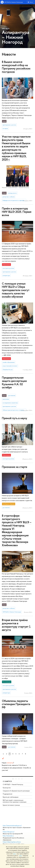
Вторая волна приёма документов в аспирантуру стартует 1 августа (16, 625)
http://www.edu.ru (8, 836)
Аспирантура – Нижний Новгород (16, 37)
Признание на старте (15, 467)
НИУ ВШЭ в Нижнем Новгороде (14, 2)
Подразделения (8, 794)
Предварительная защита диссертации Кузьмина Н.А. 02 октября (14, 382)
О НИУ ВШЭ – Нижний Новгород (13, 784)
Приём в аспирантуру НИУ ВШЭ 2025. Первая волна (17, 212)
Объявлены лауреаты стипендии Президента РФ (16, 704)
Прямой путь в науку (15, 418)
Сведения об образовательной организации (16, 791)
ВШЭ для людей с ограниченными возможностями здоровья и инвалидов (15, 801)
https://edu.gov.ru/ (9, 832)
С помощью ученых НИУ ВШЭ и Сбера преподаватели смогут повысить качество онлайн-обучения (16, 290)
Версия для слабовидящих (11, 797)
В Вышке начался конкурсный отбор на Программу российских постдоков (16, 67)
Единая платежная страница (11, 805)
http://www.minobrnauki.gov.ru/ (12, 825)
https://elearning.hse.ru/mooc (12, 842)
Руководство (7, 788)
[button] (13, 779)
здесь (15, 854)
